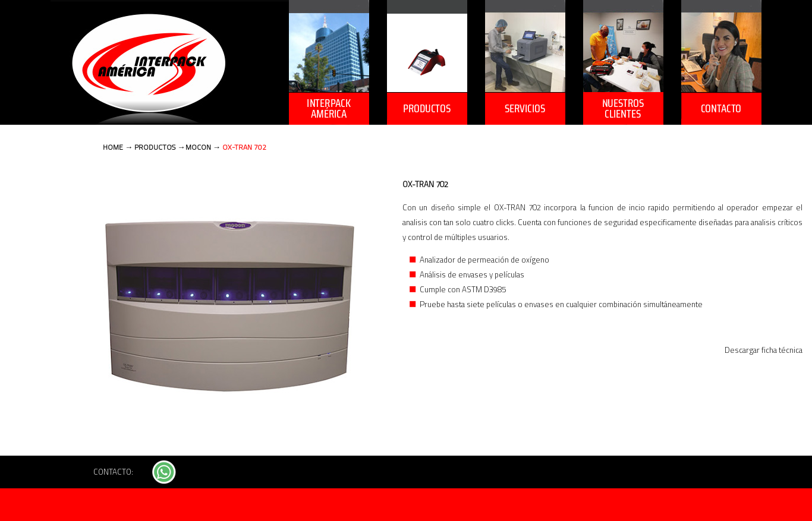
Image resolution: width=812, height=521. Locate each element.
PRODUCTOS (155, 147)
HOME (113, 147)
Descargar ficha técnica (764, 350)
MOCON (198, 147)
